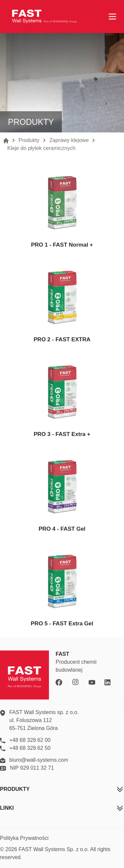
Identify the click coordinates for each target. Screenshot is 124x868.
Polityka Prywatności (24, 838)
